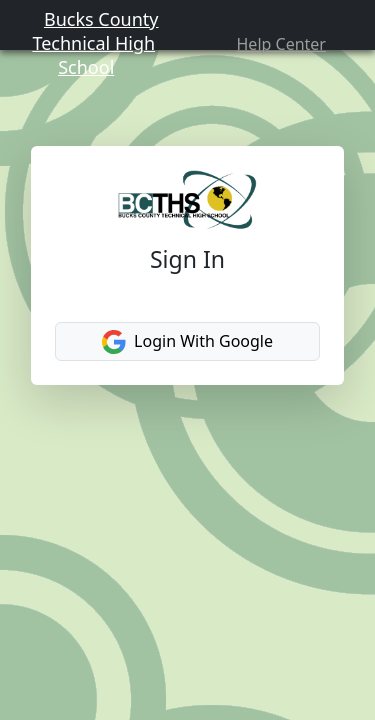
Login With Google (187, 392)
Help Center (290, 54)
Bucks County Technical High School (84, 53)
